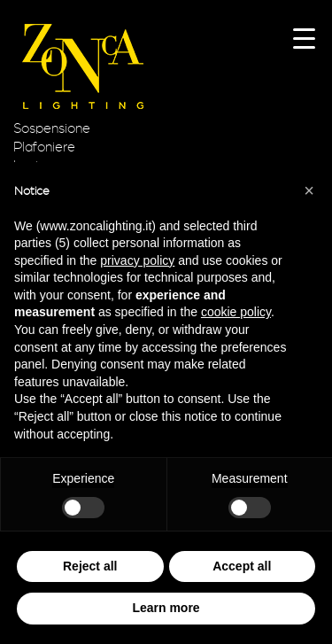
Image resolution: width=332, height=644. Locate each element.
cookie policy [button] (236, 312)
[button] (309, 190)
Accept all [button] (242, 566)
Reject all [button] (90, 566)
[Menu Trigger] (304, 38)
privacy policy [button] (137, 260)
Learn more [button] (166, 608)
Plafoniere (44, 147)
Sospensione (52, 128)
